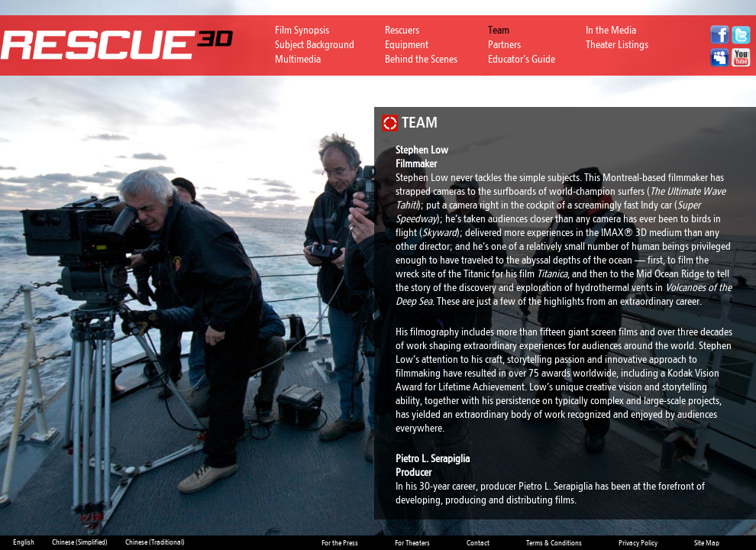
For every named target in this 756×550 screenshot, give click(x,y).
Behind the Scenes (421, 59)
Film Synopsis (302, 30)
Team (499, 30)
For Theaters (412, 543)
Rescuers (402, 30)
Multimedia (298, 59)
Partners (504, 45)
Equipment (407, 45)
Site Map (707, 543)
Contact (478, 543)
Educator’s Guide (522, 59)
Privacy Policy (638, 543)
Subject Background (315, 45)
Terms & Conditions (554, 543)
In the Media (611, 30)
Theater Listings (617, 45)
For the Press (340, 543)
